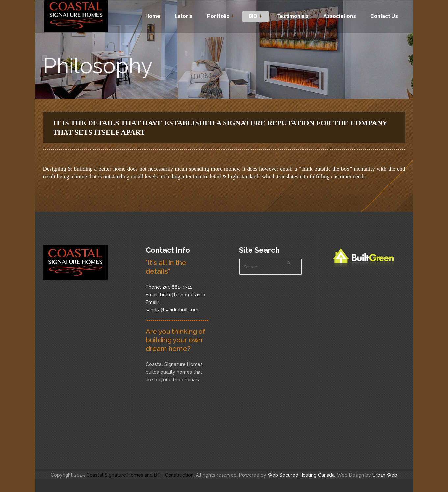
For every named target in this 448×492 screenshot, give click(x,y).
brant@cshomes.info (183, 295)
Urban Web (385, 475)
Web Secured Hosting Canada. (302, 475)
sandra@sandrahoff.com (172, 310)
